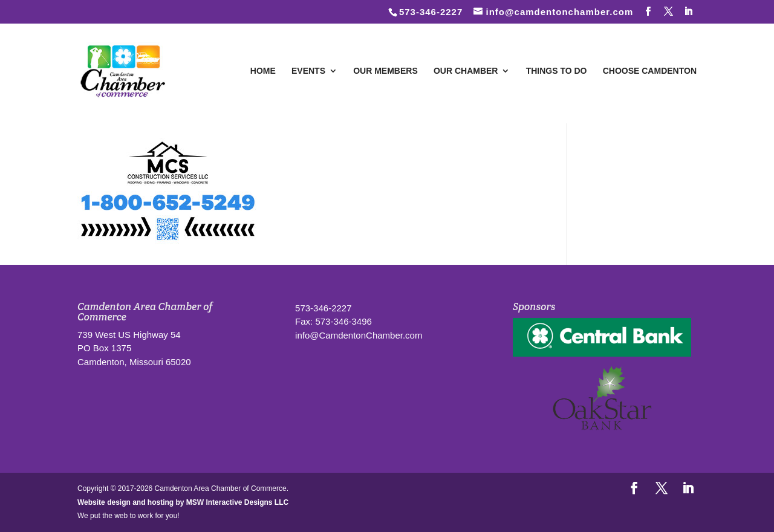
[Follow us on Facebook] (648, 11)
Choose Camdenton (650, 71)
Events (308, 71)
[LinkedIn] (689, 11)
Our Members (385, 71)
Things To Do (557, 71)
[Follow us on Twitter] (669, 11)
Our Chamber (466, 71)
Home (263, 71)
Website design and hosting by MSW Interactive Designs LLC (183, 502)
